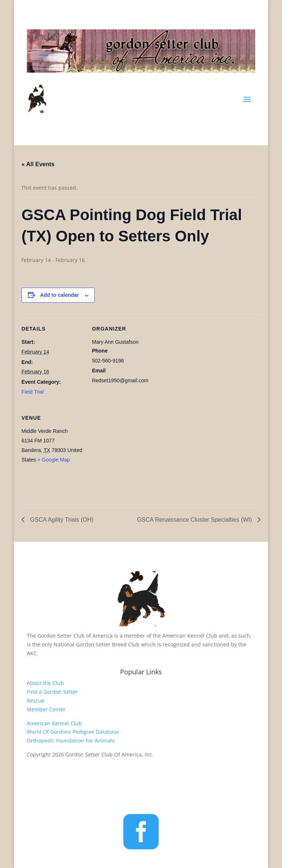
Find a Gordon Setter (52, 692)
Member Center (46, 709)
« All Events (38, 164)
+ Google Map (54, 460)
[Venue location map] (131, 454)
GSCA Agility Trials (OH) (61, 520)
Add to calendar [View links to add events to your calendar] (59, 295)
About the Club (45, 683)
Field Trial (32, 392)
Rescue (36, 701)
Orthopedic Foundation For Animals (71, 741)
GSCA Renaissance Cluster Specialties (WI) (195, 520)
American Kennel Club (54, 723)
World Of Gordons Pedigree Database (73, 732)
